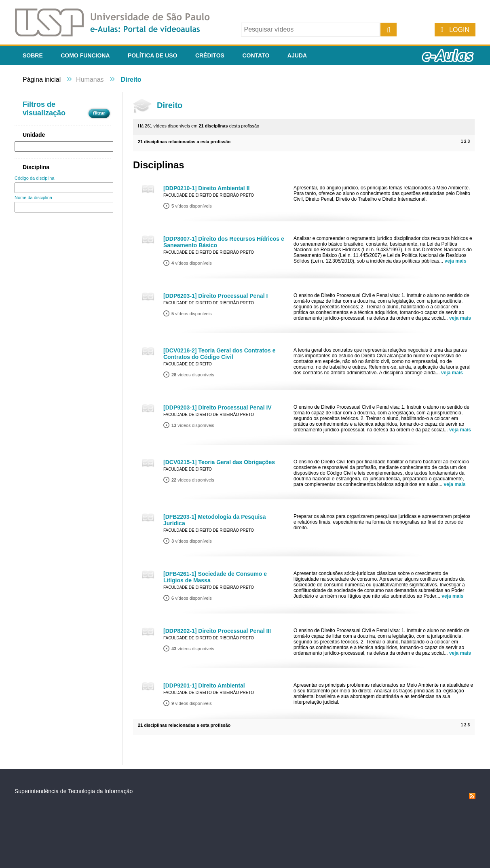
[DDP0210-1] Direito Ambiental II (206, 188)
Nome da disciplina (33, 197)
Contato (256, 55)
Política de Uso (152, 55)
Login (459, 30)
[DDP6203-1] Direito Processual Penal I (215, 296)
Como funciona (85, 55)
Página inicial (42, 80)
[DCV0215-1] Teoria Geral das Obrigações (219, 462)
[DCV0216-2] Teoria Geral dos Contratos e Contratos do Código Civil (219, 354)
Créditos (210, 55)
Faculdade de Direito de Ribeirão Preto (209, 195)
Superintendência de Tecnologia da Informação (74, 791)
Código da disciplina (34, 178)
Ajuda (297, 55)
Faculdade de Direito (188, 364)
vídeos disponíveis (192, 206)
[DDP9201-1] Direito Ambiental (204, 685)
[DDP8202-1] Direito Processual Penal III (217, 631)
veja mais (456, 261)
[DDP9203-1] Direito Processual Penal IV (218, 407)
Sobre (33, 55)
